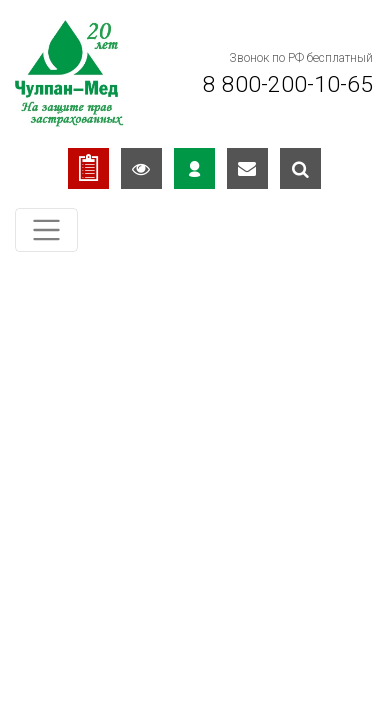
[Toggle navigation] (46, 230)
